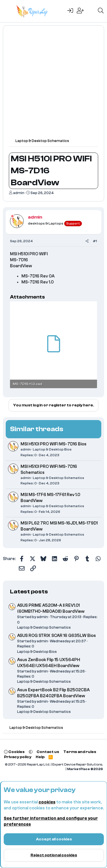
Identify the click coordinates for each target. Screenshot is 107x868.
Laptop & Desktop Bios (52, 449)
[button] (31, 752)
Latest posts (29, 592)
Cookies (14, 752)
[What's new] (91, 11)
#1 (95, 241)
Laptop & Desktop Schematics (58, 478)
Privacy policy (18, 757)
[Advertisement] (53, 85)
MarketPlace (85, 769)
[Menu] (8, 11)
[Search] (101, 11)
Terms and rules (80, 752)
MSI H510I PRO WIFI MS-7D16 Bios (53, 444)
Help (40, 757)
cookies (47, 802)
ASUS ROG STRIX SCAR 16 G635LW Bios (56, 636)
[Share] (87, 241)
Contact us (48, 752)
